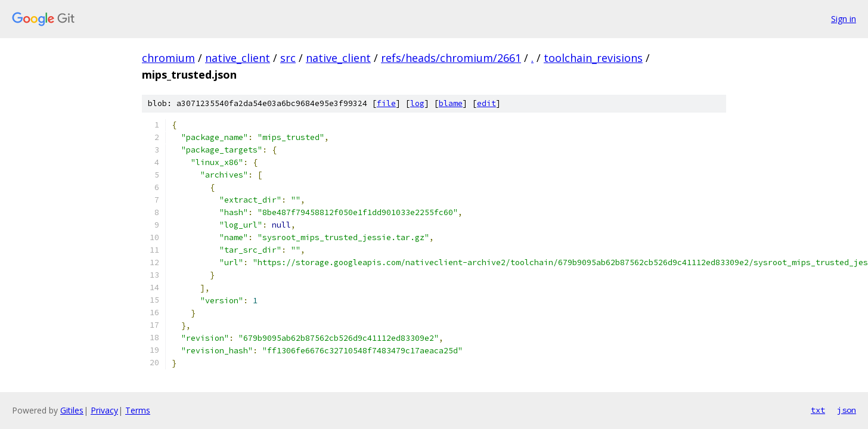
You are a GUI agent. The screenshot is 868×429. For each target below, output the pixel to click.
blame (451, 103)
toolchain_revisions (593, 58)
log (417, 103)
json (847, 410)
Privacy (104, 410)
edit (486, 103)
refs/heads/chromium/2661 (451, 58)
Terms (138, 410)
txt (818, 410)
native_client (238, 58)
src (288, 58)
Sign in (844, 19)
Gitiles (72, 410)
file (386, 103)
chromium (168, 58)
